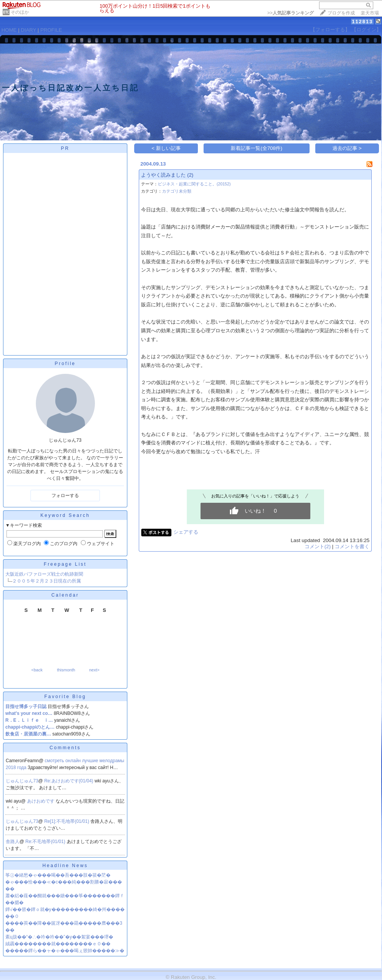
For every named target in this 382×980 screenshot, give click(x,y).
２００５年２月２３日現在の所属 (47, 581)
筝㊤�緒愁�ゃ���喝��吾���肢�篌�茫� (58, 875)
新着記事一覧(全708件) (256, 148)
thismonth (66, 670)
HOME (9, 30)
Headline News (65, 866)
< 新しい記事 (166, 148)
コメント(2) (318, 546)
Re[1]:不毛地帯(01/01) (67, 821)
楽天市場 (370, 13)
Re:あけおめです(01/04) (69, 781)
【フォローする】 (330, 30)
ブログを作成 (341, 13)
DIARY (29, 30)
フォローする (65, 496)
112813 (362, 22)
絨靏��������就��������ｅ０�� (58, 944)
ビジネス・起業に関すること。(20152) (194, 184)
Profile (65, 364)
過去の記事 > (347, 148)
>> (291, 13)
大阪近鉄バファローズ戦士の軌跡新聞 (44, 574)
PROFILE (51, 30)
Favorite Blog (65, 697)
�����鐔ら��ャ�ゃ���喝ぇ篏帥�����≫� (65, 951)
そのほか (20, 12)
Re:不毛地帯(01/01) (46, 842)
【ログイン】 (366, 30)
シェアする (186, 532)
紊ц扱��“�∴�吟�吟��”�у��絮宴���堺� (59, 937)
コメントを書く (352, 546)
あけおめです (41, 801)
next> (94, 670)
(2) (190, 175)
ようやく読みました (163, 175)
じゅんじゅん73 (22, 781)
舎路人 (13, 842)
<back (37, 670)
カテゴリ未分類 (177, 191)
